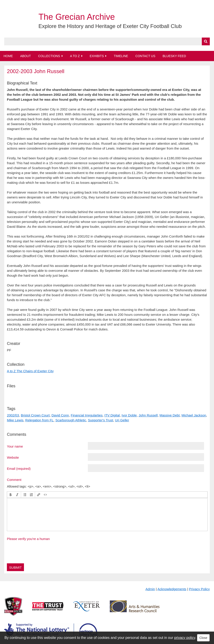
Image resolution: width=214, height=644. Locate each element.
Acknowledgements (172, 589)
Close (203, 638)
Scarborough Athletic (71, 420)
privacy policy (185, 638)
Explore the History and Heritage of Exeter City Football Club (110, 26)
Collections (49, 56)
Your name (15, 446)
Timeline (121, 56)
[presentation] (11, 495)
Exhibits (97, 56)
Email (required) (19, 468)
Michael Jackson (194, 415)
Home (8, 56)
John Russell (148, 415)
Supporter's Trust (101, 420)
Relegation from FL (39, 420)
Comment (14, 480)
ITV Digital (112, 415)
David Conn (60, 415)
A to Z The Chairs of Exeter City (30, 371)
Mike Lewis (15, 420)
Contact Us (145, 56)
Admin (150, 589)
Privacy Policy (199, 589)
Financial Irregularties (87, 415)
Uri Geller (122, 420)
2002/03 (13, 415)
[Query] (107, 41)
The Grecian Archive (77, 17)
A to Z (75, 56)
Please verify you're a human (28, 539)
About (26, 56)
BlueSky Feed (174, 56)
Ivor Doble (129, 415)
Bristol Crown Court (35, 415)
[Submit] (206, 41)
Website (13, 457)
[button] (11, 495)
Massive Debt (170, 415)
